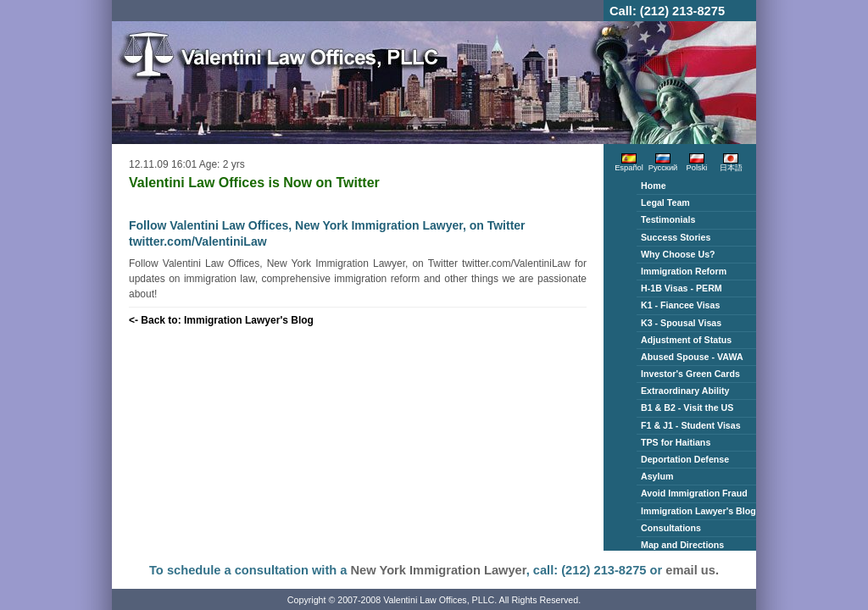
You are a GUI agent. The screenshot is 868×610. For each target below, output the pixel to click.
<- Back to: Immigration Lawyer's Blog (221, 320)
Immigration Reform (684, 271)
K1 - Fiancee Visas (680, 305)
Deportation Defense (685, 459)
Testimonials (668, 219)
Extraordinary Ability (685, 391)
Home (654, 186)
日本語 (731, 165)
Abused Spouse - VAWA (692, 357)
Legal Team (665, 202)
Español (629, 165)
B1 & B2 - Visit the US (687, 408)
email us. (692, 570)
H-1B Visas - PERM (682, 288)
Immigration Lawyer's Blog (698, 511)
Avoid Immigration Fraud (694, 493)
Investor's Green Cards (690, 374)
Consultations (671, 528)
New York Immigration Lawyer (439, 570)
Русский (663, 165)
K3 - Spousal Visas (681, 323)
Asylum (657, 476)
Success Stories (676, 237)
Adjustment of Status (686, 340)
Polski (697, 165)
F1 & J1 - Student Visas (691, 425)
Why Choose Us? (678, 254)
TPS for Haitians (676, 442)
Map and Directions (682, 545)
